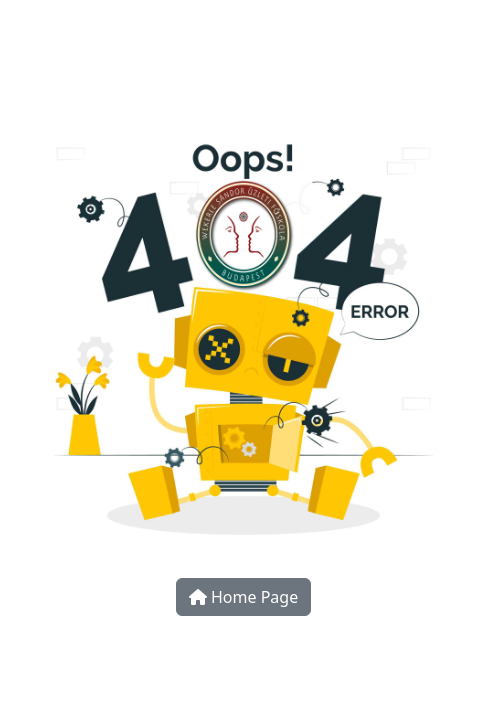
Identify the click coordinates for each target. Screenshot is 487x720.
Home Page (243, 597)
